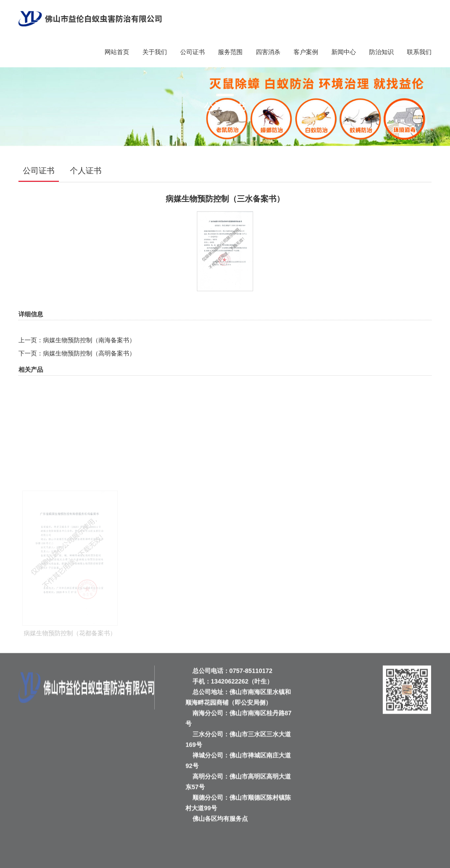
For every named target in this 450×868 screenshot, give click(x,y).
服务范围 (230, 52)
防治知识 (381, 52)
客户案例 (306, 52)
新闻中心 (344, 52)
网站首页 (117, 52)
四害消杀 (268, 52)
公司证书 (192, 52)
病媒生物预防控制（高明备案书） (89, 353)
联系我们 (419, 52)
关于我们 (155, 52)
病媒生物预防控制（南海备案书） (89, 340)
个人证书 (86, 171)
